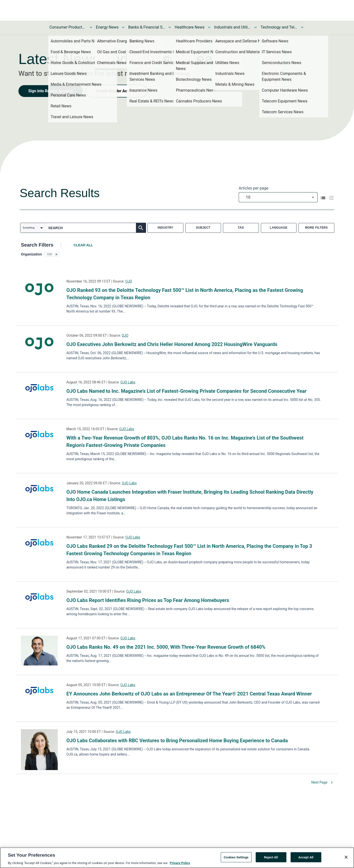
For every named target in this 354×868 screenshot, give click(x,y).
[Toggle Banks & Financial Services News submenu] (170, 27)
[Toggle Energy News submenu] (123, 27)
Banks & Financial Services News (147, 27)
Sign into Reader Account (51, 91)
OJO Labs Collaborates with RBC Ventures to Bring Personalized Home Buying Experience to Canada (177, 741)
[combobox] (278, 197)
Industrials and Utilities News (233, 27)
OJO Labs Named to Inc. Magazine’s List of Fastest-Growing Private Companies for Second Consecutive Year (186, 391)
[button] (52, 254)
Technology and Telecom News (279, 27)
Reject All (271, 857)
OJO (129, 281)
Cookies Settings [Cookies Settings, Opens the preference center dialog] (236, 857)
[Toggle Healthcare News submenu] (209, 27)
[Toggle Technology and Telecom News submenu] (302, 27)
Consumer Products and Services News (68, 27)
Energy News (107, 27)
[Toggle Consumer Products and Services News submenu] (91, 27)
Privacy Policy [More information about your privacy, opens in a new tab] (180, 863)
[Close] (346, 857)
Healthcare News (190, 27)
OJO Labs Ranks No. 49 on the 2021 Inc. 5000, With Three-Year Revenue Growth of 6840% (166, 647)
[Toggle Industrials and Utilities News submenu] (256, 27)
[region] (177, 858)
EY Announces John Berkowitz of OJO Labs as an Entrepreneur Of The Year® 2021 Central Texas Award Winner (189, 694)
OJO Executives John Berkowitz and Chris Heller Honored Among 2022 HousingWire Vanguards (172, 344)
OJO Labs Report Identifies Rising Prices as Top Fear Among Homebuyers (148, 600)
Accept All (306, 857)
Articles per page (253, 188)
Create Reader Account (117, 91)
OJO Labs (128, 382)
